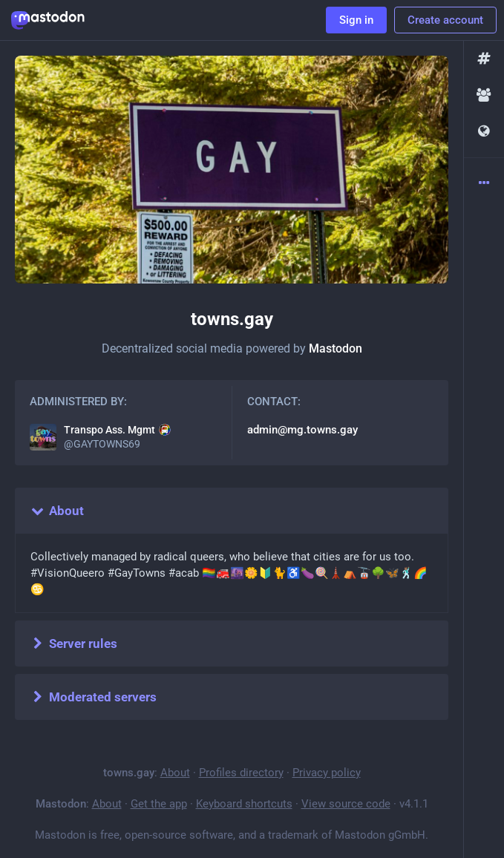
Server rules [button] (73, 643)
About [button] (57, 511)
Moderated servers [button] (93, 697)
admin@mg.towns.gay (302, 430)
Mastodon (336, 348)
